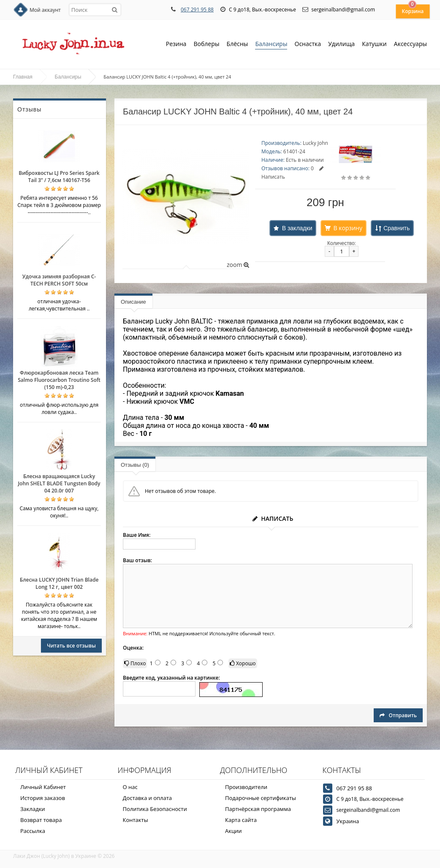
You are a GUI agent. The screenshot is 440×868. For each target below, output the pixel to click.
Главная (23, 77)
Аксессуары (410, 44)
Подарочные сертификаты (261, 798)
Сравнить (397, 228)
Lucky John (315, 143)
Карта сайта (241, 820)
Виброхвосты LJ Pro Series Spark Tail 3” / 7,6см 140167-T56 (59, 177)
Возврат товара (41, 820)
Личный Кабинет (43, 787)
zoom (238, 265)
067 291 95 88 (197, 10)
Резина (176, 45)
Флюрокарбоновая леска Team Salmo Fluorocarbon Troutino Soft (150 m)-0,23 (59, 380)
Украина (348, 821)
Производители (246, 787)
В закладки (297, 228)
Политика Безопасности (155, 809)
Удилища (341, 45)
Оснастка (308, 45)
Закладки (33, 809)
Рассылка (33, 831)
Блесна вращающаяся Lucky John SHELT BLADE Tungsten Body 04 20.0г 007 (59, 483)
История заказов (43, 798)
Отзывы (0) (135, 465)
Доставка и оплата (148, 798)
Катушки (374, 45)
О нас (130, 787)
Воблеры (206, 45)
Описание (133, 302)
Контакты (136, 820)
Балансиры (271, 45)
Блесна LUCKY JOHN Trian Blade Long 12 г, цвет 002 (59, 583)
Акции (234, 831)
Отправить (398, 715)
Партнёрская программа (258, 809)
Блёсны (238, 45)
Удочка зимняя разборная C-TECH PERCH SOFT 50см (59, 280)
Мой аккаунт (45, 10)
